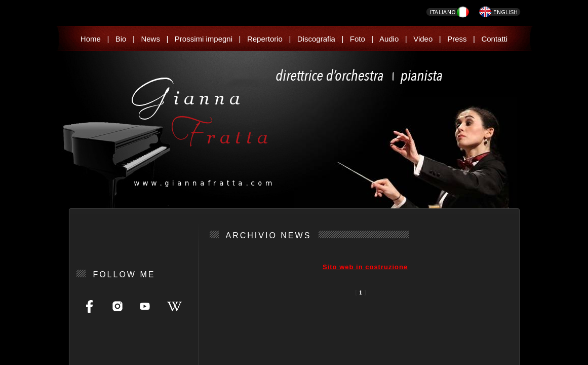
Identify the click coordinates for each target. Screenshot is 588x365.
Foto (358, 39)
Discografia (316, 39)
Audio (389, 39)
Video (423, 39)
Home (91, 39)
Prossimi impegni (204, 39)
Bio (121, 39)
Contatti (494, 39)
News (150, 39)
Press (457, 39)
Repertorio (265, 39)
